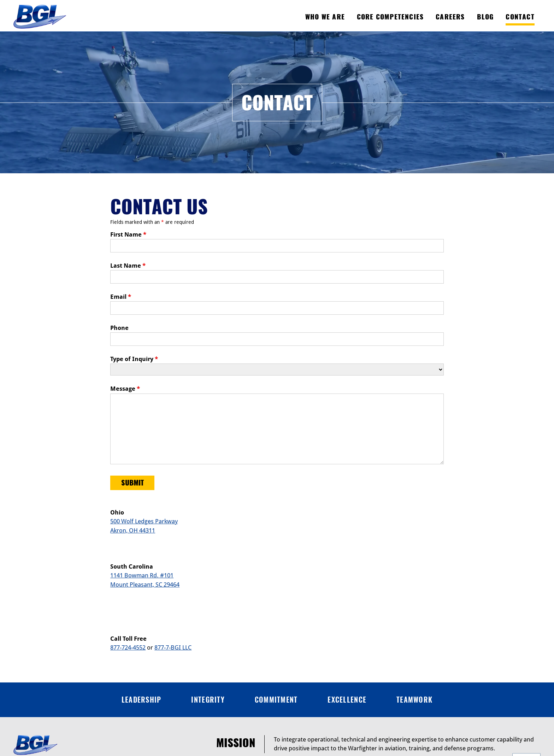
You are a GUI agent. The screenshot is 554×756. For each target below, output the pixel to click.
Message (125, 389)
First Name (128, 234)
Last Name (128, 266)
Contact (520, 17)
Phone (119, 328)
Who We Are (325, 17)
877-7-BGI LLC (173, 647)
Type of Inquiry (134, 359)
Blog (485, 17)
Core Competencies (390, 17)
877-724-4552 (128, 647)
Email (121, 297)
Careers (450, 17)
